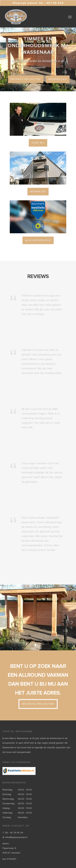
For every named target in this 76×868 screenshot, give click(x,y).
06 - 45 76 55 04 (14, 833)
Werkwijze (38, 192)
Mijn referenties (38, 240)
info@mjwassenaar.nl (16, 837)
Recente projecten (26, 79)
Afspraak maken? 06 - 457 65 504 (38, 3)
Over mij (38, 143)
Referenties (58, 79)
